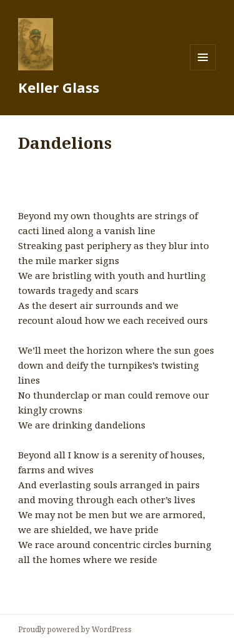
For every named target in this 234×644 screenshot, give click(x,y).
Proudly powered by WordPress (75, 629)
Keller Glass (59, 87)
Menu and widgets (203, 70)
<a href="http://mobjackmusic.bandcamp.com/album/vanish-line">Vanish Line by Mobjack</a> (117, 180)
